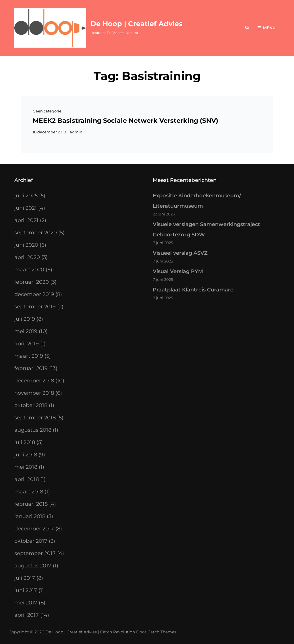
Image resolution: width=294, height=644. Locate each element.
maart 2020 (29, 270)
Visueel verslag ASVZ (180, 253)
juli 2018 (25, 442)
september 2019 (35, 307)
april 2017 (27, 615)
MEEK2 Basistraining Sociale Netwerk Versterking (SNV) (125, 121)
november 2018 (34, 393)
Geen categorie (47, 111)
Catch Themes (162, 632)
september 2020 (36, 233)
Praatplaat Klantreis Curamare (193, 290)
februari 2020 (32, 282)
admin (76, 132)
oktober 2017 (31, 541)
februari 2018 (31, 504)
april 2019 (27, 344)
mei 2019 (26, 331)
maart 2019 (29, 356)
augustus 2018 (33, 430)
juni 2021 (26, 208)
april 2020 (27, 257)
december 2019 (34, 294)
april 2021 (26, 220)
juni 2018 (26, 455)
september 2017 (35, 553)
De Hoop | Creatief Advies (137, 24)
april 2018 (27, 479)
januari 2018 (30, 516)
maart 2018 (29, 492)
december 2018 (34, 381)
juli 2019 (25, 319)
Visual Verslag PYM (178, 271)
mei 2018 (26, 467)
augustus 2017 (33, 566)
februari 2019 (31, 368)
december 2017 (34, 529)
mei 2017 (26, 603)
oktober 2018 (31, 405)
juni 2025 (26, 196)
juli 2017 (25, 578)
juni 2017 (26, 590)
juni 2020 (26, 245)
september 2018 (35, 418)
